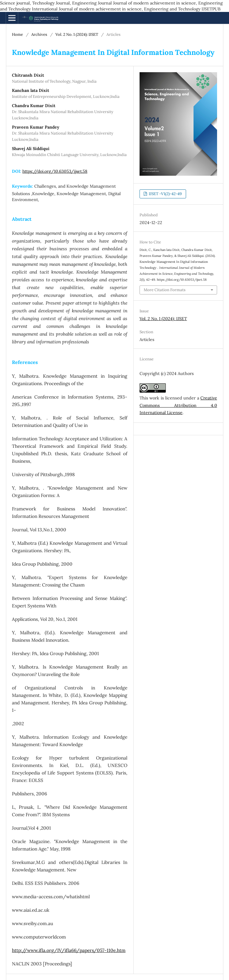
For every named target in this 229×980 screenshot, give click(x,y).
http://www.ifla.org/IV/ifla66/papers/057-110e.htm (69, 950)
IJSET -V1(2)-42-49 (165, 194)
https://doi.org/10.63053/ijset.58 (55, 171)
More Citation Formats (165, 290)
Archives (39, 34)
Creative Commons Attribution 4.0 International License (178, 405)
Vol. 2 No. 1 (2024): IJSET (77, 34)
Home (17, 34)
